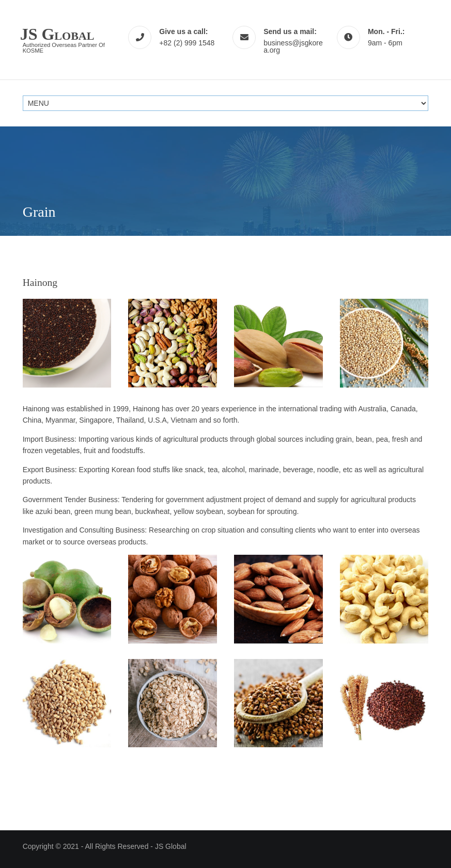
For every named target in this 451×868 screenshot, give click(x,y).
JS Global (171, 846)
